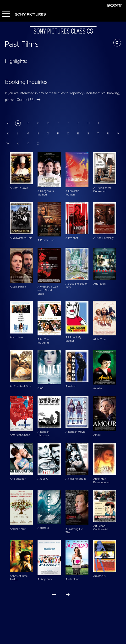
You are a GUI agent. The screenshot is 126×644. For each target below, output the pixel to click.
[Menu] (6, 14)
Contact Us (28, 100)
